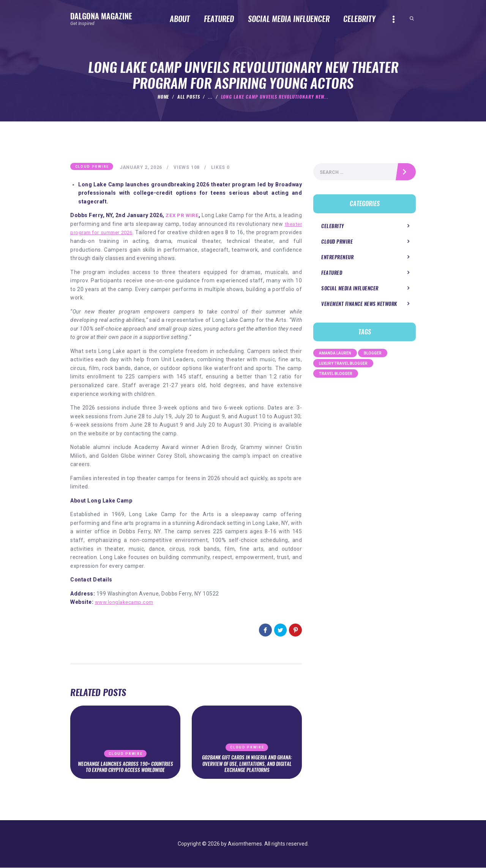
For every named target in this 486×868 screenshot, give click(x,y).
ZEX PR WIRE (192, 216)
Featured (331, 275)
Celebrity (332, 228)
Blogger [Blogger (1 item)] (373, 355)
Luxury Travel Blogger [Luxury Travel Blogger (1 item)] (343, 365)
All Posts (189, 97)
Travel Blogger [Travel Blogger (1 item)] (336, 376)
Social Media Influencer (348, 290)
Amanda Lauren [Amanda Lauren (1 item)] (335, 355)
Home (163, 97)
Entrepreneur (336, 259)
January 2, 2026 (142, 168)
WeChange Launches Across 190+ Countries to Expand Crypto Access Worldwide (125, 764)
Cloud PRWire (92, 167)
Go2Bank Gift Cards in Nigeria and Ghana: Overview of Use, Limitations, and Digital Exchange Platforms (247, 764)
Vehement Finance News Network (357, 306)
